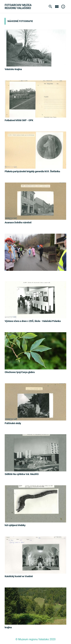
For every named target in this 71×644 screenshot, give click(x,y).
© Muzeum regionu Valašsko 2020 (35, 639)
